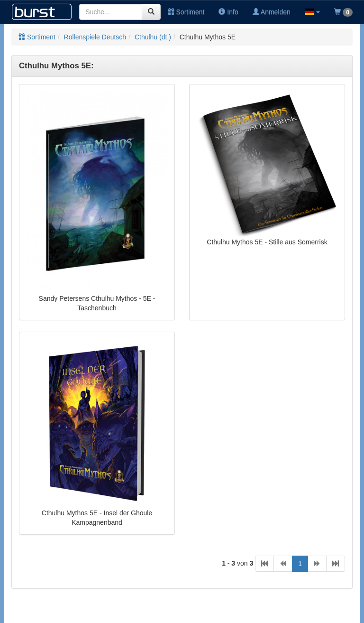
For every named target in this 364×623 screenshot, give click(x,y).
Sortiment (186, 12)
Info (228, 12)
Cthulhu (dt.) (153, 37)
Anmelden (272, 12)
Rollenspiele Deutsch (95, 37)
